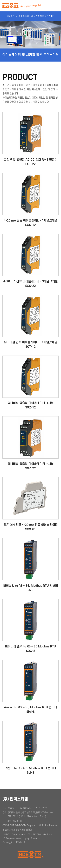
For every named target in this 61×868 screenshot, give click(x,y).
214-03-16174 (40, 808)
